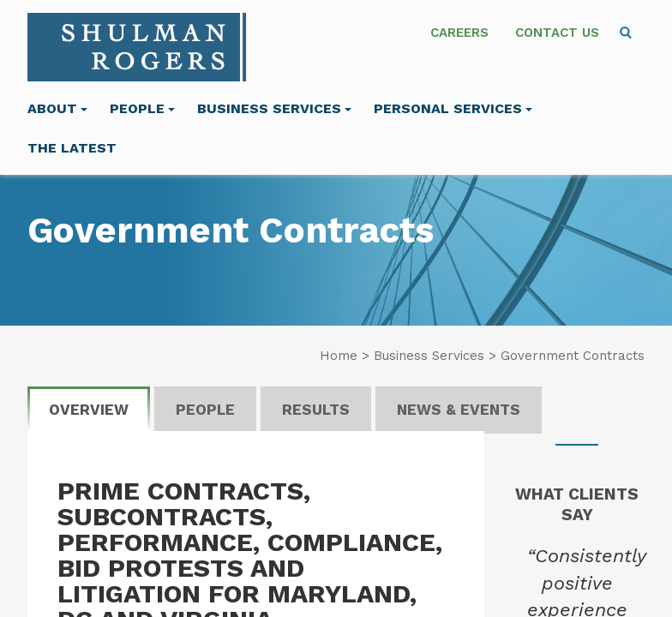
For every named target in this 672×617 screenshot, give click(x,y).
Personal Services (453, 108)
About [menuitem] (57, 108)
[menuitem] (626, 33)
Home (339, 356)
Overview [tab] (89, 410)
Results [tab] (316, 410)
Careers (459, 33)
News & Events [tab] (459, 410)
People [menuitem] (142, 108)
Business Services (274, 108)
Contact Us (557, 33)
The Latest (72, 148)
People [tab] (205, 410)
